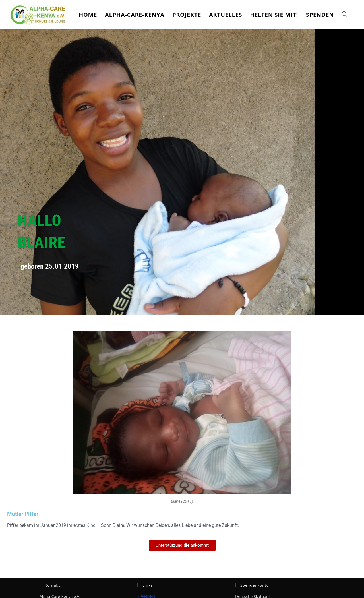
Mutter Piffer (24, 514)
